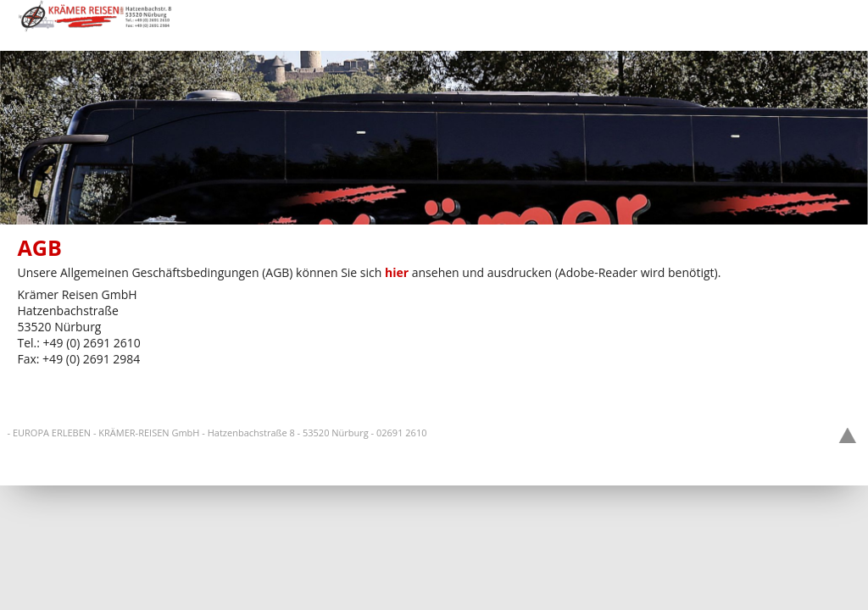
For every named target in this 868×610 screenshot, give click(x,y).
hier (397, 272)
